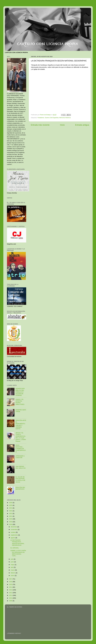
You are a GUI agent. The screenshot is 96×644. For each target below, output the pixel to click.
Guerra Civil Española (52, 118)
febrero (13, 573)
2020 (11, 519)
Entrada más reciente (40, 125)
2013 (11, 590)
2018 (11, 524)
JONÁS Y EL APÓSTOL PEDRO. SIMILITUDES (20, 402)
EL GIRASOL (15, 548)
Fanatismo (41, 118)
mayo (13, 565)
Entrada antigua (82, 125)
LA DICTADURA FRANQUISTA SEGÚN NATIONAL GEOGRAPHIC (17, 543)
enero (13, 576)
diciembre (14, 527)
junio (12, 562)
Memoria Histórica (65, 118)
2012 (11, 593)
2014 (11, 587)
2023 (11, 511)
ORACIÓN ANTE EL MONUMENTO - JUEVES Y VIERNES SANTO (21, 425)
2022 (11, 514)
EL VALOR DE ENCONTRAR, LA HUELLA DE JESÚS (20, 479)
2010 (11, 598)
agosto (13, 538)
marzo (13, 570)
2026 (11, 503)
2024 (11, 508)
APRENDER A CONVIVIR (20, 457)
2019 (11, 522)
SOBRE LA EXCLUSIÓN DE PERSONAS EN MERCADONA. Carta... (18, 553)
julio (12, 559)
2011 (11, 595)
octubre (13, 532)
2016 (11, 582)
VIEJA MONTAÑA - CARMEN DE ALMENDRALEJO (21, 449)
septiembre (14, 535)
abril (12, 567)
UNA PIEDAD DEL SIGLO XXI (20, 467)
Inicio (62, 125)
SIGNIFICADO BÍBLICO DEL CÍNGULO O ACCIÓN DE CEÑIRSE (20, 392)
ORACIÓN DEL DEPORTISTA (20, 488)
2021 (11, 516)
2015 (11, 584)
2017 (11, 579)
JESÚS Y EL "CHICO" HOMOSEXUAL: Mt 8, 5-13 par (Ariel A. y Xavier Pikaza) (21, 437)
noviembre (14, 530)
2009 (11, 601)
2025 (11, 505)
